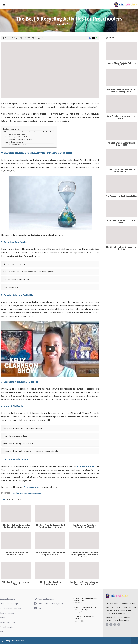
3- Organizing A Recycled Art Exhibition (20, 139)
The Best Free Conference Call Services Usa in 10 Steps (50, 526)
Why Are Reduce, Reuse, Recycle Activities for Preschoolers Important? (29, 132)
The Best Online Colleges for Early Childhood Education (16, 526)
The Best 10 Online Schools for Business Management (121, 91)
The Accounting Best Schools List (121, 196)
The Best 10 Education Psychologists (50, 583)
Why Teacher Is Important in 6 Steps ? (16, 583)
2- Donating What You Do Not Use (19, 137)
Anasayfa (61, 24)
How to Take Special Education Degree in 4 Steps (50, 553)
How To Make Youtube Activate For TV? (121, 64)
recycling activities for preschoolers (26, 493)
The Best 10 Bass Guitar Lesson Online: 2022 (121, 144)
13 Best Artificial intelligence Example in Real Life (121, 170)
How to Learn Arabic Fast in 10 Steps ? (121, 222)
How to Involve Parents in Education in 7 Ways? (84, 526)
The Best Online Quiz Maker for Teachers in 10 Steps (84, 609)
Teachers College (74, 24)
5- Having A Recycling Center (17, 145)
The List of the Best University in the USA (121, 248)
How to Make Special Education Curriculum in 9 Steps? (84, 583)
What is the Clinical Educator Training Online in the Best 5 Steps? (84, 555)
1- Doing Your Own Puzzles (16, 134)
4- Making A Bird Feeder (15, 142)
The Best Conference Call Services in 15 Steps (16, 553)
